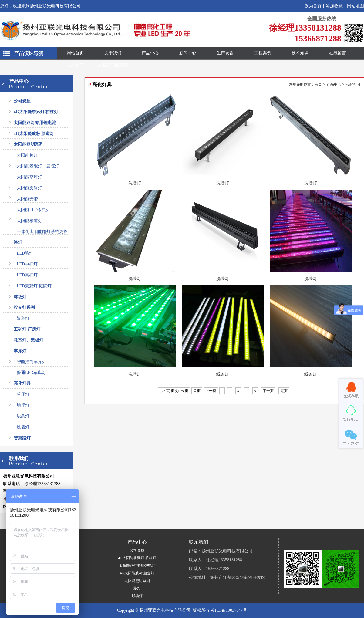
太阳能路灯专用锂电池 (35, 123)
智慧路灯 (22, 438)
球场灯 (20, 297)
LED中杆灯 (27, 264)
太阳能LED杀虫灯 (34, 210)
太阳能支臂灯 (29, 188)
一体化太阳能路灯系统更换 (42, 232)
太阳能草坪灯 (29, 177)
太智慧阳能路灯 (113, 65)
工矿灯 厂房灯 (27, 329)
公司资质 (22, 101)
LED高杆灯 (27, 275)
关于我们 (113, 53)
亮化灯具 (22, 383)
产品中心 (150, 53)
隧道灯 (23, 318)
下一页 (268, 391)
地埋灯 (23, 405)
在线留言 (338, 53)
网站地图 (356, 6)
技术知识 (300, 53)
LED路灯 (25, 253)
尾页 (284, 391)
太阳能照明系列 (29, 144)
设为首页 (313, 6)
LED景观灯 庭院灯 (34, 286)
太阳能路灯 (27, 155)
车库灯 (20, 351)
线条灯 (23, 416)
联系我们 (75, 65)
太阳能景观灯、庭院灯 (38, 166)
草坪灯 (23, 394)
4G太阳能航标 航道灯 (34, 134)
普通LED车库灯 (31, 373)
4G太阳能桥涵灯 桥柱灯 (36, 112)
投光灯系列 (24, 307)
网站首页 (75, 53)
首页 (318, 84)
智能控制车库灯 (32, 362)
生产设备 (225, 53)
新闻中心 (188, 53)
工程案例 (263, 53)
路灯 (18, 242)
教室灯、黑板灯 (29, 340)
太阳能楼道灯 (29, 221)
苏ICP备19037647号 (229, 610)
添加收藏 (334, 6)
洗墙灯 (23, 427)
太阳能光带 (27, 199)
